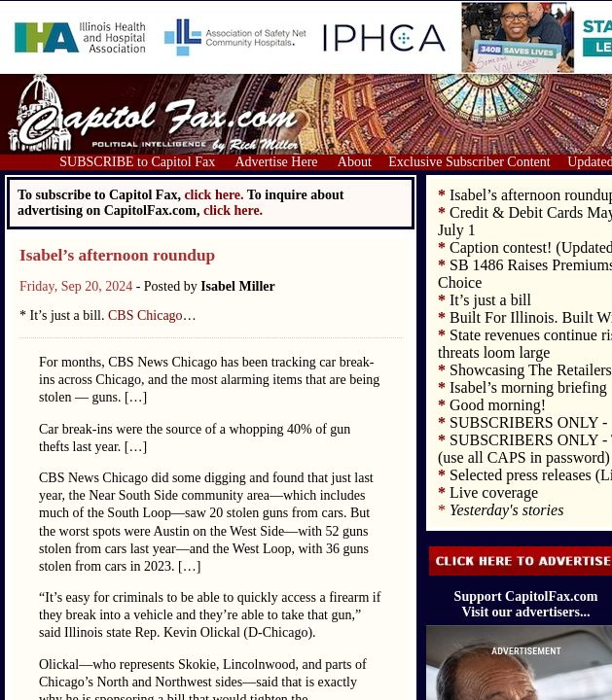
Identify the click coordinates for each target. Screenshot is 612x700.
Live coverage (494, 492)
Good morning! (498, 405)
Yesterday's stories (506, 510)
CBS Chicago (145, 315)
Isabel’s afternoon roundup (117, 255)
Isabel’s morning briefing (528, 387)
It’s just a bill (490, 300)
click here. (233, 210)
